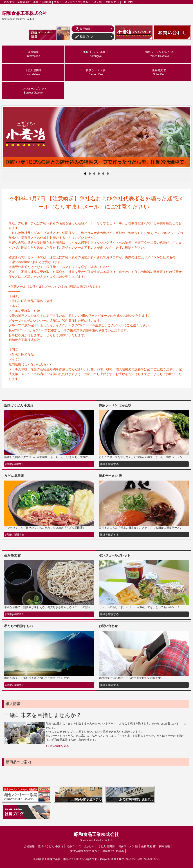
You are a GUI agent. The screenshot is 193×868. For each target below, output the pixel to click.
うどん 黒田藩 (33, 72)
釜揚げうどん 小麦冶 (96, 54)
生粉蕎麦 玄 (159, 72)
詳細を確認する (15, 464)
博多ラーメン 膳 (96, 72)
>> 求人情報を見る (57, 746)
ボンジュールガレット (33, 91)
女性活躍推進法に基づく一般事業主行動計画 (97, 851)
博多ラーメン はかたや (159, 54)
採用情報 (164, 846)
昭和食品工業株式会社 (25, 16)
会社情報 (33, 54)
